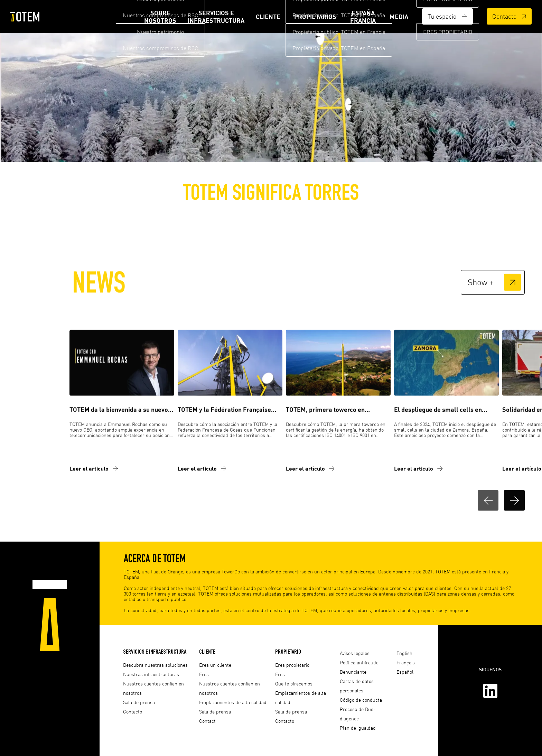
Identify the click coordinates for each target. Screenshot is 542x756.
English (404, 653)
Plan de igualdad (358, 728)
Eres (204, 674)
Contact (207, 721)
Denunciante (353, 672)
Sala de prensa (139, 702)
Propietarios (315, 17)
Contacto (509, 16)
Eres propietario (292, 665)
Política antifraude (359, 662)
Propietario (288, 652)
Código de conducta (361, 700)
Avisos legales (355, 653)
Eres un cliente (215, 665)
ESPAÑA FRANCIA (363, 17)
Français (406, 662)
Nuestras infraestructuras (151, 674)
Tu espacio (447, 16)
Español (405, 672)
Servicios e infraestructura (216, 17)
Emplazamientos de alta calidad (233, 702)
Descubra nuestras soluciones (155, 665)
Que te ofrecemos (294, 684)
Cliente (268, 17)
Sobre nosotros (160, 17)
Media (399, 17)
